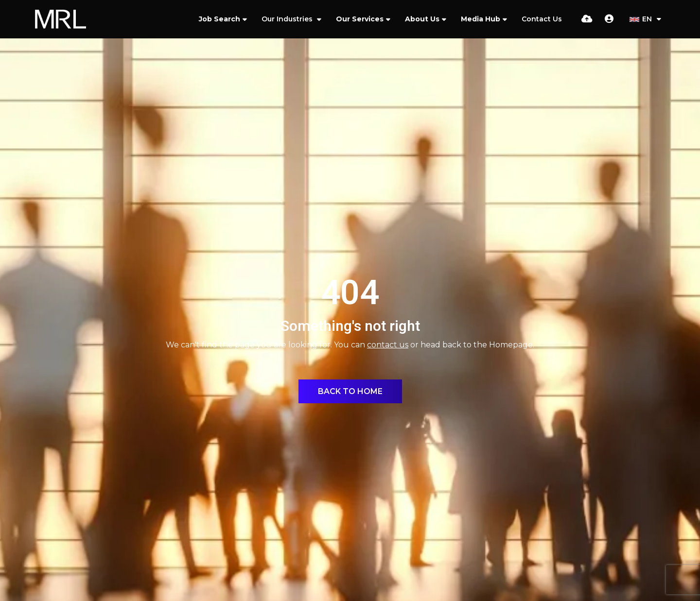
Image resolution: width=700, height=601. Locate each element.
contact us (388, 345)
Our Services (360, 19)
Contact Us (542, 19)
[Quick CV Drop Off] (587, 19)
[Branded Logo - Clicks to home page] (61, 19)
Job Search (219, 19)
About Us (422, 19)
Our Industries (288, 19)
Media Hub (481, 19)
